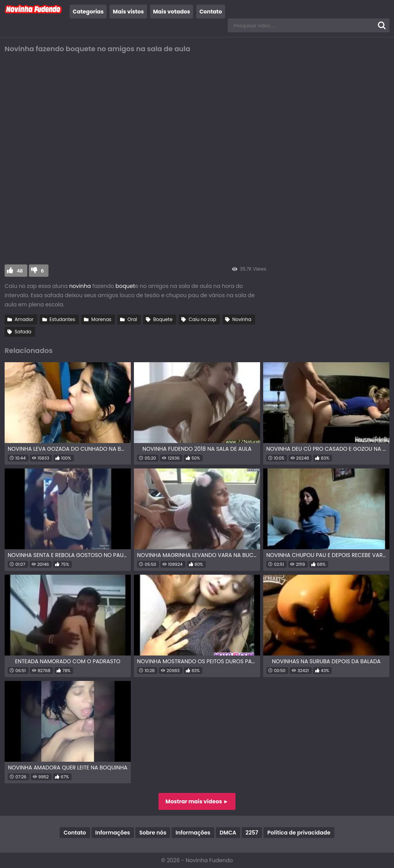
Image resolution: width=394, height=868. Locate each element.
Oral (132, 319)
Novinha (242, 319)
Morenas (101, 319)
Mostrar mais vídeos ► (197, 801)
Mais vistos (128, 12)
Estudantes (62, 319)
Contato (211, 12)
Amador (24, 319)
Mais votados (172, 12)
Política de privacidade (299, 833)
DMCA (228, 833)
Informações (113, 833)
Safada (23, 332)
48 (20, 271)
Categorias (88, 12)
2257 (252, 833)
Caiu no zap (202, 319)
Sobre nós (153, 833)
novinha (80, 286)
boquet (125, 286)
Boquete (163, 319)
